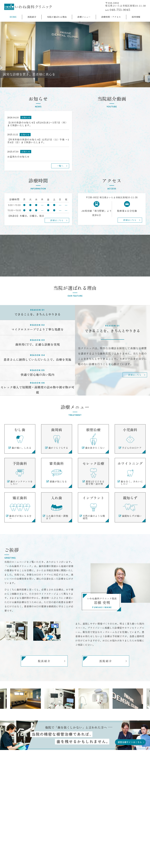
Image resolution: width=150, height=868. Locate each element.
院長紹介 (44, 661)
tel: (118, 10)
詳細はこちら (135, 375)
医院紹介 (106, 661)
